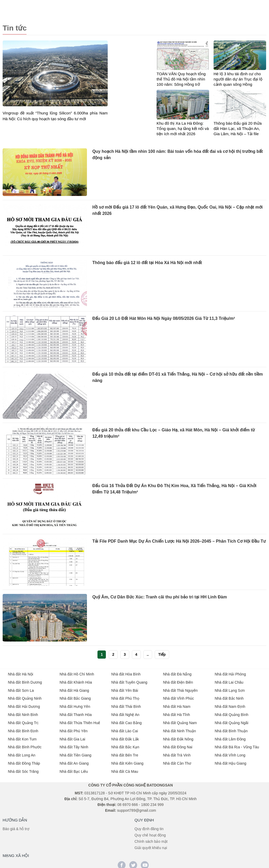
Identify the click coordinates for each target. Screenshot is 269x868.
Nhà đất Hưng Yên (75, 705)
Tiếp (162, 654)
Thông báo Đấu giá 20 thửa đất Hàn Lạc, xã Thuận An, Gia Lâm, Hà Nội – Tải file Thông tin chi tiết (238, 128)
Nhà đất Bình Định (23, 729)
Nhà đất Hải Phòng (230, 673)
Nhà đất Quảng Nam (180, 721)
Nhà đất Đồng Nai (178, 744)
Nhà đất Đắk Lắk (125, 736)
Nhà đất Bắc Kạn (125, 744)
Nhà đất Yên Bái (125, 689)
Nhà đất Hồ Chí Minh (77, 673)
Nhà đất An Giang (74, 760)
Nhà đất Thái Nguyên (180, 689)
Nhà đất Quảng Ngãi (231, 721)
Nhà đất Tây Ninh (74, 744)
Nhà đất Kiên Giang (127, 760)
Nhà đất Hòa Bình (126, 673)
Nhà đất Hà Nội (20, 673)
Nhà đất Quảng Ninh (25, 697)
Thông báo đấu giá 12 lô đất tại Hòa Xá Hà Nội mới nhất (147, 262)
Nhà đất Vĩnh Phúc (178, 697)
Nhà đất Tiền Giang (76, 752)
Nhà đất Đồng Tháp (24, 760)
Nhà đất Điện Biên (178, 681)
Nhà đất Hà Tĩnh (176, 713)
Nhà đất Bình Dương (25, 681)
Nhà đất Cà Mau (125, 768)
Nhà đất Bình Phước (25, 744)
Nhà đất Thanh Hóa (76, 713)
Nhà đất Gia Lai (73, 736)
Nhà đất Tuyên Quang (129, 681)
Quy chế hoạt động (150, 831)
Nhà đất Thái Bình (126, 705)
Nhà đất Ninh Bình (23, 713)
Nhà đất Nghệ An (125, 713)
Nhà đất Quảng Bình (231, 713)
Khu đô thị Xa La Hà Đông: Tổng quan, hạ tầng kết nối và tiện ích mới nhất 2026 (183, 128)
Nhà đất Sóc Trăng (23, 768)
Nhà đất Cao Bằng (127, 721)
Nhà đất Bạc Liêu (74, 768)
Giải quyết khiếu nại (151, 844)
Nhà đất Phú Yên (74, 729)
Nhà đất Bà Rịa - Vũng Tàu (237, 744)
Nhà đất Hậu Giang (230, 760)
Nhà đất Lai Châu (229, 681)
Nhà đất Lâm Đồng (230, 736)
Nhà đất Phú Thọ (125, 697)
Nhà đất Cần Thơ (177, 760)
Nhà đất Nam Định (230, 705)
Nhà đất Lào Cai (125, 729)
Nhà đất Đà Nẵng (177, 673)
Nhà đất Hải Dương (24, 705)
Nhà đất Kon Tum (22, 736)
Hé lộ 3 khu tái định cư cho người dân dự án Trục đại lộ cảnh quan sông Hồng (238, 79)
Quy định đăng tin (149, 825)
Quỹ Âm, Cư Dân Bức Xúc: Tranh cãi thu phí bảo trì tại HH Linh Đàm (159, 597)
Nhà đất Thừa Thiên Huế (80, 721)
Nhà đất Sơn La (21, 689)
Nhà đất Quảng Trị (23, 721)
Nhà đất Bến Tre (125, 752)
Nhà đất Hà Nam (177, 705)
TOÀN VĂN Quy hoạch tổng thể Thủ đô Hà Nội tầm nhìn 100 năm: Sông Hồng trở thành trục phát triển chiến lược (181, 79)
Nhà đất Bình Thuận (231, 729)
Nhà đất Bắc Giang (75, 697)
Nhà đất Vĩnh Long (230, 752)
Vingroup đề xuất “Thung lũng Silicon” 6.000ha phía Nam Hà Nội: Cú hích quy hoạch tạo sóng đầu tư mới (55, 115)
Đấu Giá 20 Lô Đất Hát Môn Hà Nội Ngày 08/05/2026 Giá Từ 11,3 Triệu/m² (164, 318)
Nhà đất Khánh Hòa (76, 681)
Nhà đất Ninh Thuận (179, 729)
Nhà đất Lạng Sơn (230, 689)
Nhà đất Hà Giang (74, 689)
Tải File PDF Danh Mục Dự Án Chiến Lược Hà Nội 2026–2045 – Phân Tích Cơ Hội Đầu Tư (179, 541)
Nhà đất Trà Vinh (177, 752)
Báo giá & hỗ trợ (16, 825)
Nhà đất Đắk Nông (178, 736)
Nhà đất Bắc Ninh (229, 697)
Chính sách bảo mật (151, 838)
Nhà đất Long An (22, 752)
